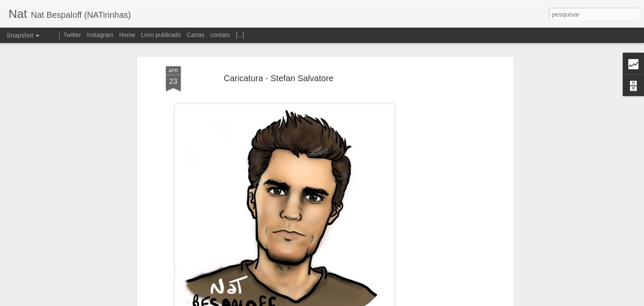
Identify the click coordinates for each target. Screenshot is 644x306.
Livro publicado (161, 35)
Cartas (196, 35)
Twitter (72, 35)
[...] (240, 35)
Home (127, 35)
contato (220, 35)
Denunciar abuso (384, 301)
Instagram (100, 35)
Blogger (356, 301)
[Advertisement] (438, 138)
